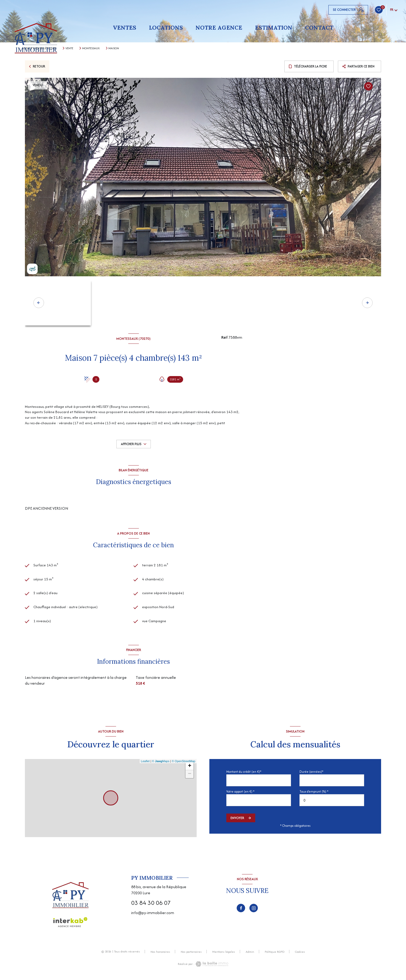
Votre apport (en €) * (240, 794)
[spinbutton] (332, 803)
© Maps (161, 763)
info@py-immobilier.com (153, 915)
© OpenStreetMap (184, 763)
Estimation (274, 28)
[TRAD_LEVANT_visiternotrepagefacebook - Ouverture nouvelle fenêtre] (241, 910)
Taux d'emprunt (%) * (314, 794)
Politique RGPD (275, 954)
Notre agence (219, 28)
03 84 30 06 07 (151, 905)
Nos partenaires (191, 954)
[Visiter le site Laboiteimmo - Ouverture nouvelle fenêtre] (211, 966)
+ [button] (190, 768)
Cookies (300, 954)
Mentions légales (224, 954)
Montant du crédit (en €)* (244, 774)
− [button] (190, 776)
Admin (250, 954)
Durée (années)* (311, 774)
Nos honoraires (160, 954)
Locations (166, 28)
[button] (367, 303)
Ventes (125, 28)
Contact (319, 28)
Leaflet (145, 763)
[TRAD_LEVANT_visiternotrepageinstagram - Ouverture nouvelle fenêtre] (254, 910)
